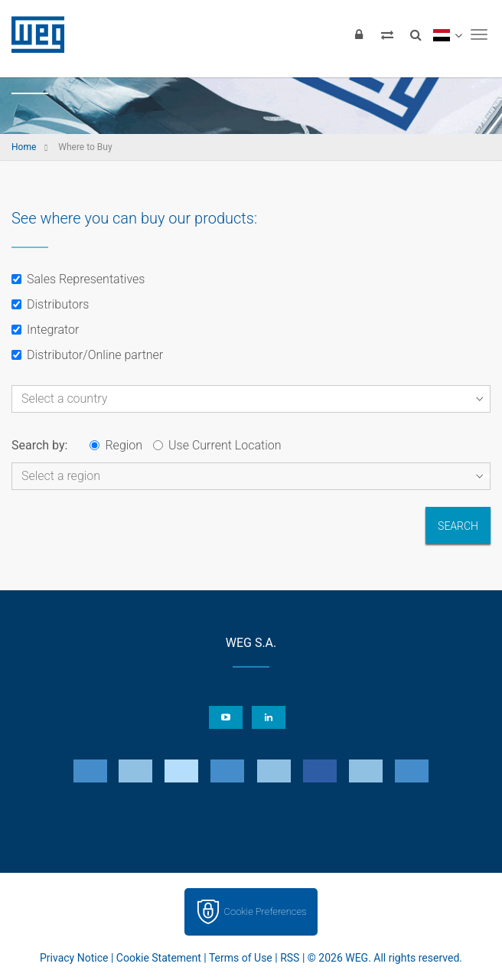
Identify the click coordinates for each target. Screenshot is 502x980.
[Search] (416, 34)
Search (458, 526)
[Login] (359, 34)
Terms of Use (241, 958)
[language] (447, 34)
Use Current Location (217, 445)
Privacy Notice (74, 958)
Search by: (39, 445)
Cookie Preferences (266, 911)
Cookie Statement (159, 958)
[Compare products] (387, 34)
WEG (33, 34)
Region (116, 445)
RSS (290, 958)
